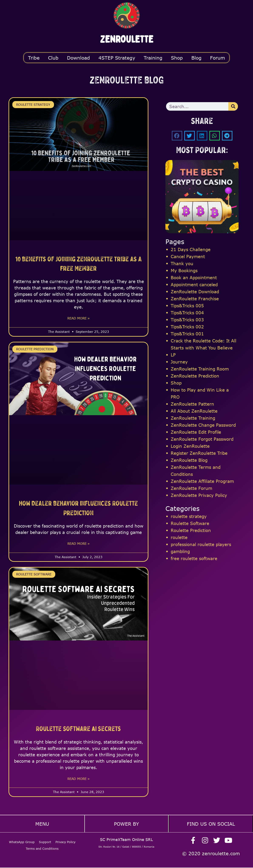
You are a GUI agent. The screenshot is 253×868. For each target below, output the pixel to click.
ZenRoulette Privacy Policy (199, 495)
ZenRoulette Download (195, 291)
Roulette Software (190, 523)
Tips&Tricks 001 (187, 334)
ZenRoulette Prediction (195, 376)
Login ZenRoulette (190, 446)
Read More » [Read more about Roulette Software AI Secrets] (79, 779)
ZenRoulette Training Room (200, 369)
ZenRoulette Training (193, 418)
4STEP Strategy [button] (117, 58)
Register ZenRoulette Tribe (199, 453)
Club (53, 58)
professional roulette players (201, 544)
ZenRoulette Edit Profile (196, 432)
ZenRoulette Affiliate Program (202, 481)
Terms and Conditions (42, 846)
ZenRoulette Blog (189, 460)
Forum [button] (217, 58)
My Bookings (184, 270)
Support (45, 840)
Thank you (182, 263)
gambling (180, 551)
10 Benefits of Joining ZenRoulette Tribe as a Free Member (79, 263)
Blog (196, 58)
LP (173, 355)
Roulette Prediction (191, 530)
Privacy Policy (65, 840)
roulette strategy (189, 516)
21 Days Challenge (191, 249)
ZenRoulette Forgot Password (202, 439)
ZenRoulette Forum (191, 488)
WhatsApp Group (22, 840)
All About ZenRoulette (194, 411)
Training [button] (153, 58)
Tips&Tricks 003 (187, 320)
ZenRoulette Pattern (192, 404)
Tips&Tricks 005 (187, 305)
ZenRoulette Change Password (203, 425)
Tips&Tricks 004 (187, 312)
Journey (179, 362)
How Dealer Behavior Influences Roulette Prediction (79, 508)
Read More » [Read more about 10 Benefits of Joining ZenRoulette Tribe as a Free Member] (79, 318)
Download (78, 58)
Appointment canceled (194, 284)
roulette (179, 537)
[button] (177, 136)
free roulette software (194, 558)
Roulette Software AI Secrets (79, 729)
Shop (177, 58)
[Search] (233, 106)
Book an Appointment (194, 277)
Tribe (34, 58)
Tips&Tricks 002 (187, 327)
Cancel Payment (188, 256)
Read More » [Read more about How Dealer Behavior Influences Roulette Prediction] (79, 544)
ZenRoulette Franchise (195, 298)
